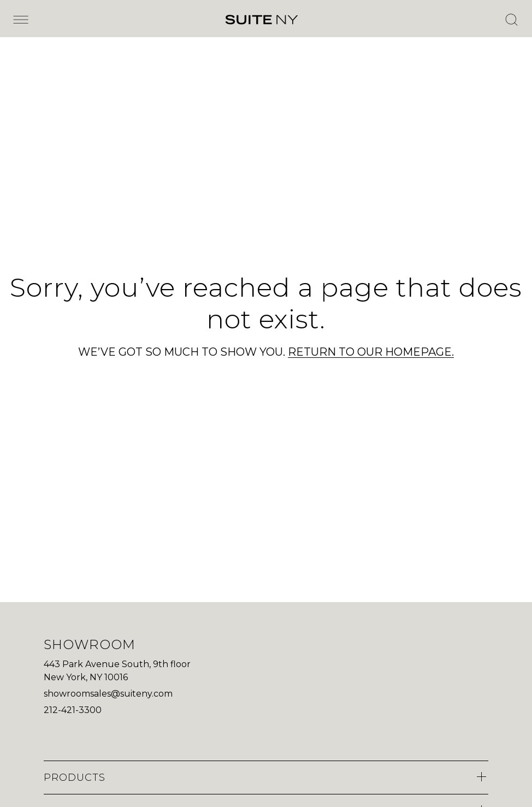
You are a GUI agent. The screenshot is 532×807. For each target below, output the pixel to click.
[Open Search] (511, 20)
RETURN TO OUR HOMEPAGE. (371, 352)
